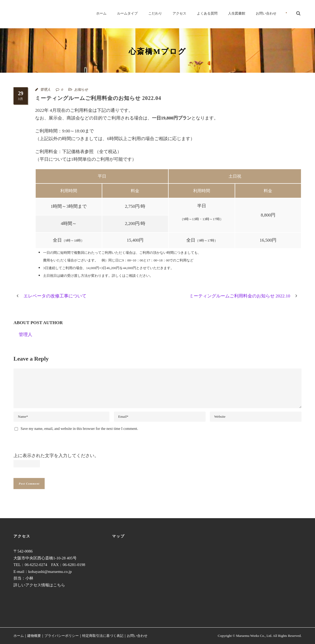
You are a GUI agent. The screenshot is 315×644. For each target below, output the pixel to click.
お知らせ (81, 89)
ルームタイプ (127, 13)
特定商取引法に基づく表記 (103, 636)
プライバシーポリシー (62, 636)
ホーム (101, 13)
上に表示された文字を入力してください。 (56, 456)
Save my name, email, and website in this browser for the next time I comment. (79, 429)
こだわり (155, 13)
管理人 (45, 89)
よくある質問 (207, 13)
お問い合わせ (266, 13)
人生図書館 (237, 13)
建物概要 (34, 636)
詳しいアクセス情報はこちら (39, 585)
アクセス (179, 13)
